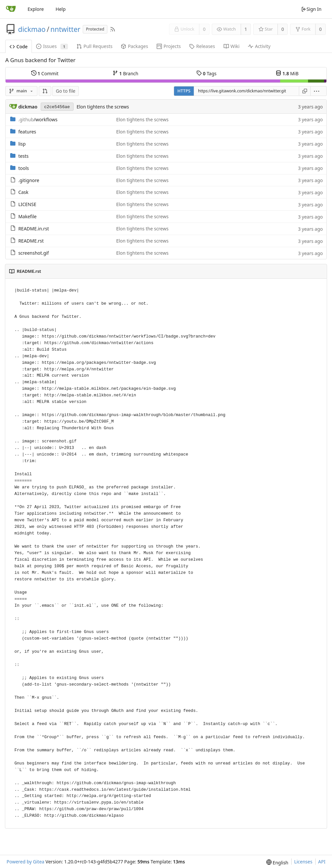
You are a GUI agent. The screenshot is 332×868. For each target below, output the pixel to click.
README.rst (31, 241)
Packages (134, 46)
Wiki (232, 46)
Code (19, 47)
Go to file (66, 91)
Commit (45, 73)
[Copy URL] (305, 91)
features (27, 132)
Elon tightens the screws (103, 107)
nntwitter (66, 29)
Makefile (28, 216)
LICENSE (27, 204)
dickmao (32, 29)
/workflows (38, 119)
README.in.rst (34, 229)
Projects (169, 46)
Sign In (311, 9)
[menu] (319, 91)
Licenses (303, 862)
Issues (52, 46)
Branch (125, 73)
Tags (206, 73)
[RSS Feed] (113, 29)
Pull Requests (94, 46)
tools (24, 168)
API (322, 862)
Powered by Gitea (25, 862)
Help (61, 9)
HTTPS (184, 91)
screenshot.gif (34, 253)
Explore (36, 9)
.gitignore (29, 180)
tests (23, 156)
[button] (45, 91)
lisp (22, 144)
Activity (259, 46)
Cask (23, 192)
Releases (202, 46)
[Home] (11, 9)
